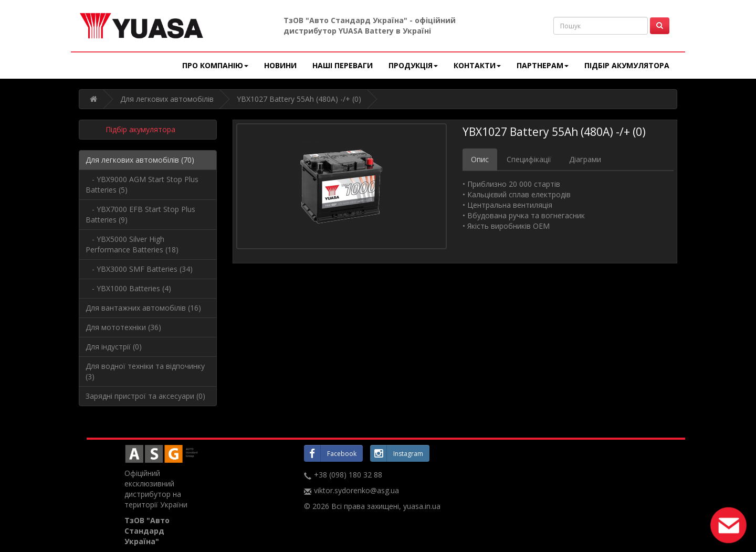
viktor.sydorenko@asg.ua (356, 490)
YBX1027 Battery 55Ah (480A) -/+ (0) (299, 99)
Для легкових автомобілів (167, 99)
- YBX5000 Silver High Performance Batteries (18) (132, 244)
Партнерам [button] (543, 65)
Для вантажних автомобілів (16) (143, 308)
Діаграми (585, 159)
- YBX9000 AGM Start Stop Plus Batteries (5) (142, 184)
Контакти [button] (477, 65)
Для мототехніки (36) (123, 327)
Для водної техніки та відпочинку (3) (145, 371)
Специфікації (529, 159)
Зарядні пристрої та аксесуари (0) (145, 396)
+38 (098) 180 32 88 (348, 475)
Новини (280, 65)
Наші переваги (343, 65)
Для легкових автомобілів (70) (140, 160)
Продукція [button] (413, 65)
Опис (480, 159)
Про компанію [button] (215, 65)
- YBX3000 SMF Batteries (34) (139, 269)
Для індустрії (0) (114, 347)
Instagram (397, 453)
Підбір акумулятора (627, 65)
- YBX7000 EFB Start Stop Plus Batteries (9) (140, 214)
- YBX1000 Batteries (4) (128, 288)
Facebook (330, 453)
